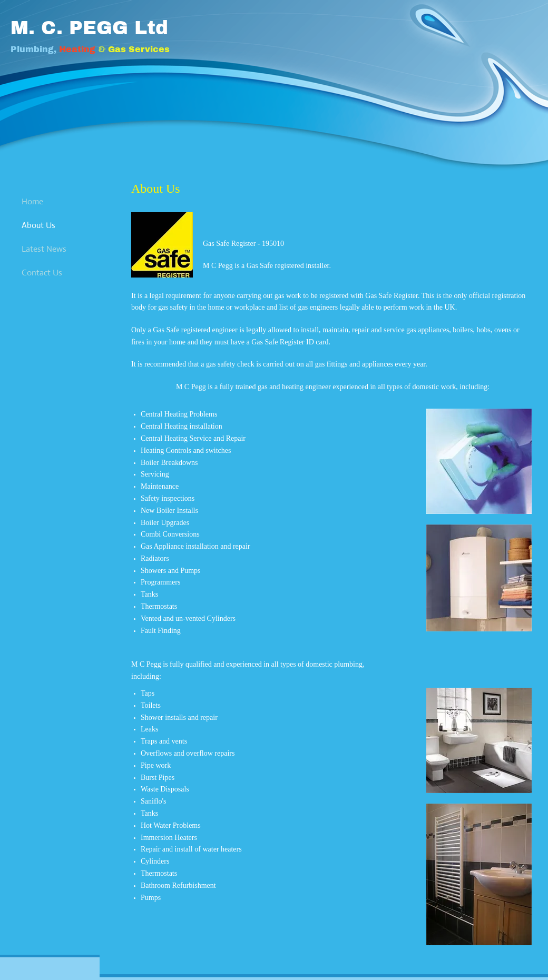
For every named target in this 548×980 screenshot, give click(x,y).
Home (32, 201)
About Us (38, 225)
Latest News (44, 249)
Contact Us (42, 273)
